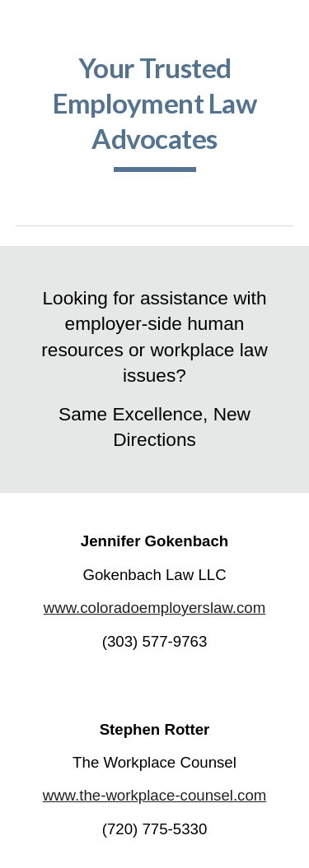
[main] (155, 111)
